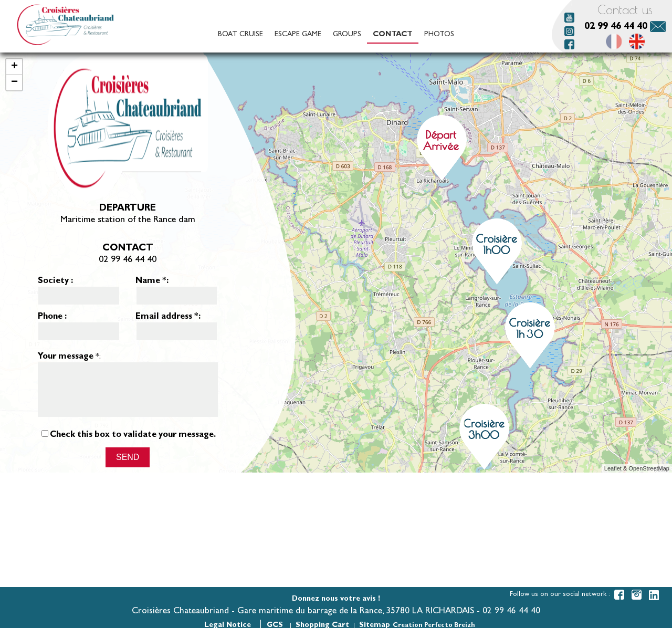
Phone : (52, 317)
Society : (55, 281)
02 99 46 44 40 (616, 27)
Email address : (168, 317)
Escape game (298, 35)
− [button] (14, 82)
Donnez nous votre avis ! (336, 599)
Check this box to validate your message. (133, 445)
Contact (393, 35)
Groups (347, 35)
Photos (439, 35)
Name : (152, 281)
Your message (66, 357)
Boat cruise (240, 35)
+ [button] (14, 67)
